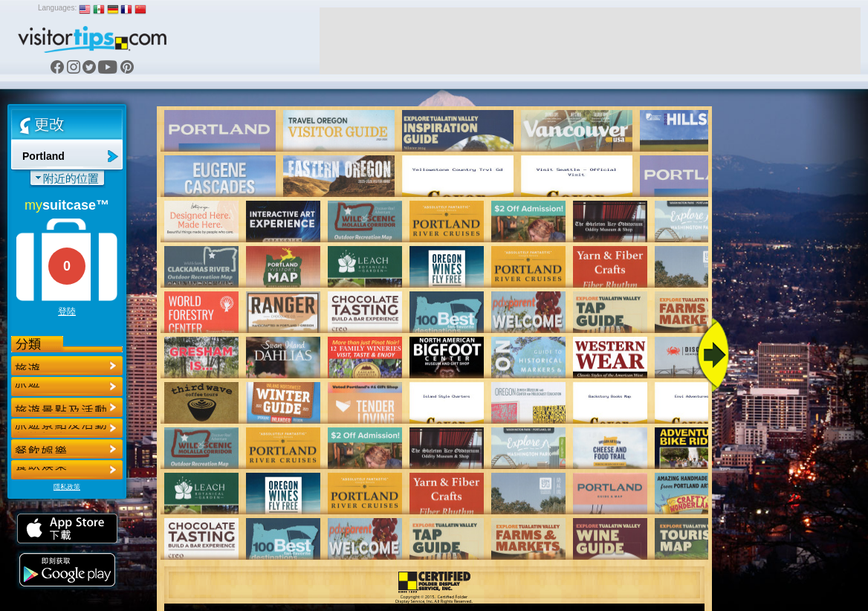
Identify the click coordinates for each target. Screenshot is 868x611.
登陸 (67, 311)
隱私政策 (67, 487)
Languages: (57, 8)
